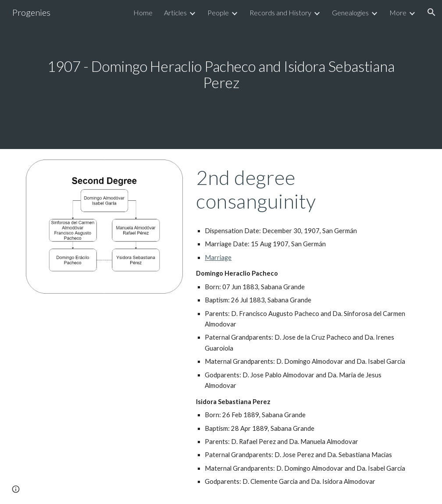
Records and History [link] (280, 12)
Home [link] (143, 12)
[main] (221, 74)
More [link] (398, 12)
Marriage (218, 257)
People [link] (218, 12)
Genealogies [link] (350, 12)
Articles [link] (175, 12)
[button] (431, 12)
